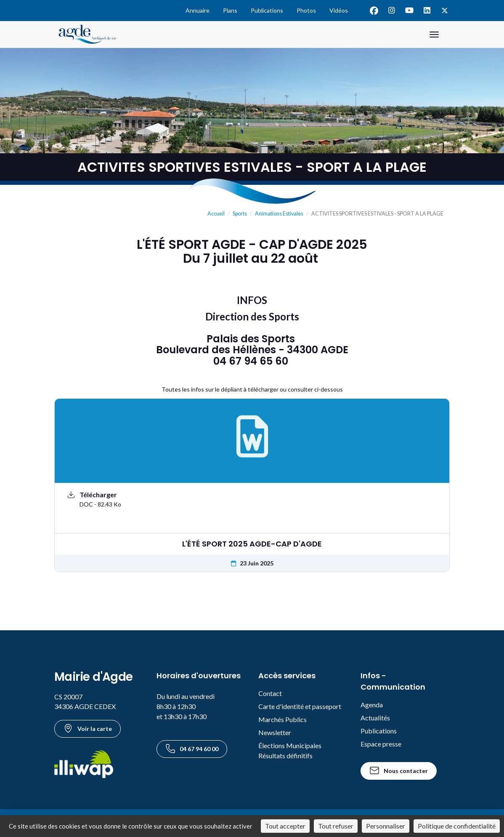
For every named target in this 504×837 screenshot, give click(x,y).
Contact (270, 693)
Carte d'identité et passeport (300, 706)
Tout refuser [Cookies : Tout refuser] (336, 826)
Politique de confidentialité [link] (457, 826)
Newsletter (275, 732)
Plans (230, 10)
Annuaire (198, 10)
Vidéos (339, 10)
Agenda (372, 705)
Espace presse (381, 744)
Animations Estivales (279, 214)
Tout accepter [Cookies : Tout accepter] (285, 826)
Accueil (216, 214)
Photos (306, 10)
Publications (267, 10)
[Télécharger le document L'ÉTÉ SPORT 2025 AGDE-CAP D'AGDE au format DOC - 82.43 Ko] (252, 499)
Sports (240, 214)
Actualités (375, 718)
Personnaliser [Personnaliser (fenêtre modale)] (386, 826)
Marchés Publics (283, 719)
